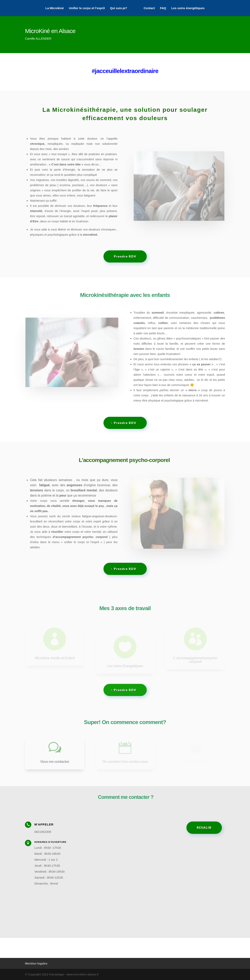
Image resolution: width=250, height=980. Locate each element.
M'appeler (44, 824)
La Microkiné (55, 8)
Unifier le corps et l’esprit (87, 8)
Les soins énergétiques (188, 8)
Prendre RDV (125, 256)
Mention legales (36, 963)
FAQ (163, 8)
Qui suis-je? (119, 8)
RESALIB (204, 827)
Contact (149, 8)
